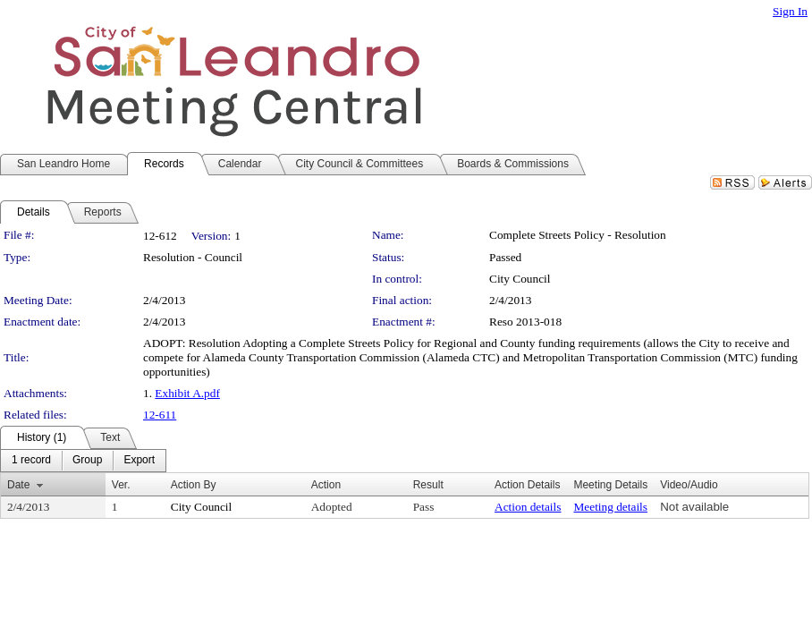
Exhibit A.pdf (187, 393)
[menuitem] (31, 461)
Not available (694, 507)
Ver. (121, 485)
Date (18, 485)
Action (326, 485)
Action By (194, 485)
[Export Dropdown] (139, 461)
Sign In (790, 11)
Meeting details (610, 507)
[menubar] (83, 461)
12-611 (160, 415)
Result (428, 485)
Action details (528, 507)
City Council (520, 279)
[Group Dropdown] (87, 461)
